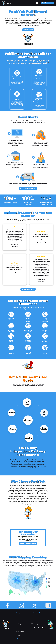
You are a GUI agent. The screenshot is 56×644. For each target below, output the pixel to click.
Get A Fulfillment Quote (28, 189)
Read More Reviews (28, 289)
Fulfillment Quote (48, 3)
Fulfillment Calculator (28, 543)
